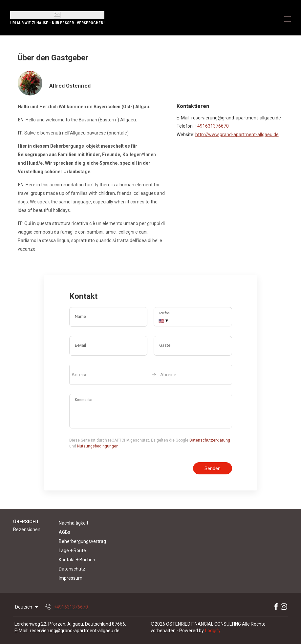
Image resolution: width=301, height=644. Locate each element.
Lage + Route (72, 551)
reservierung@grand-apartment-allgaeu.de (75, 631)
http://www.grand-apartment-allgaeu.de (237, 135)
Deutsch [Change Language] (27, 607)
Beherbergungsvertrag (82, 541)
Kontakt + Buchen (77, 560)
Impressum (71, 578)
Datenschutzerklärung (210, 440)
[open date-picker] (151, 375)
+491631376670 (212, 126)
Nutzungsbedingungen (98, 446)
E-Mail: (21, 631)
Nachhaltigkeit (74, 523)
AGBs (64, 532)
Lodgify (213, 631)
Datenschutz (72, 569)
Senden (213, 468)
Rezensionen (27, 530)
